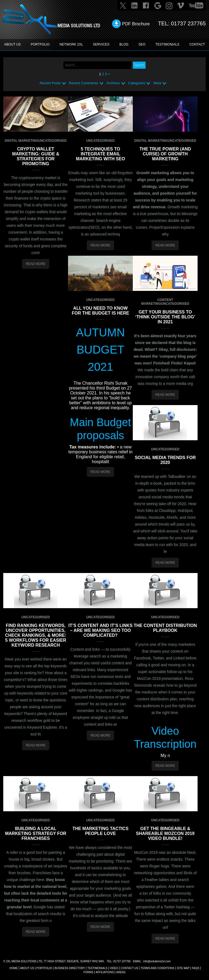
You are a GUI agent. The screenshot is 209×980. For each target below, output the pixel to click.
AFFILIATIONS (105, 972)
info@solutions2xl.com (157, 961)
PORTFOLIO (40, 44)
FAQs (196, 968)
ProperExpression (164, 227)
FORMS (88, 972)
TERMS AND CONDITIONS (158, 968)
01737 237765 (188, 23)
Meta (157, 83)
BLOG (124, 44)
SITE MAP (183, 968)
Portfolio (44, 968)
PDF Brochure (136, 24)
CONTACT (197, 44)
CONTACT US (130, 968)
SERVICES (101, 44)
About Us (27, 968)
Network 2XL (71, 44)
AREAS (121, 972)
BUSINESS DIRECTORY (70, 968)
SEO (142, 44)
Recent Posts (50, 83)
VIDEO (114, 968)
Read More (36, 264)
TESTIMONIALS (167, 44)
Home (14, 968)
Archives (113, 83)
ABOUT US (12, 44)
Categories (137, 83)
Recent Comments (84, 83)
